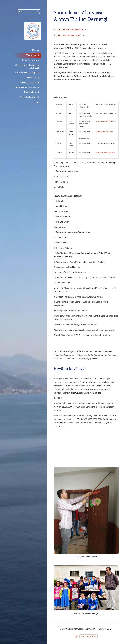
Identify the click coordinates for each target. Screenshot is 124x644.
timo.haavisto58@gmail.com (106, 121)
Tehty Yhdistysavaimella (89, 636)
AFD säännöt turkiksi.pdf (69, 35)
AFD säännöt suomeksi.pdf (70, 30)
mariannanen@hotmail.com (106, 152)
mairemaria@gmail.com (104, 131)
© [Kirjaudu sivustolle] (61, 629)
